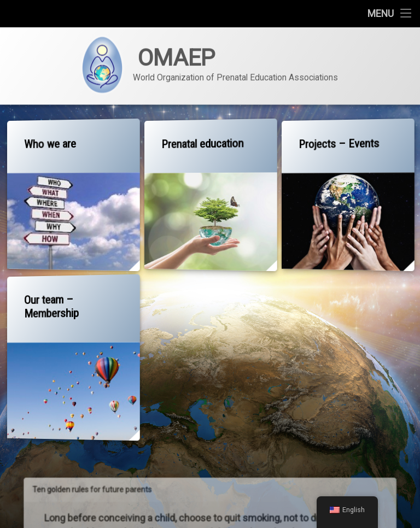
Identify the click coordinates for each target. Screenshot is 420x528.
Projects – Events (337, 143)
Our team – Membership (51, 306)
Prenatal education (202, 143)
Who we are (50, 143)
